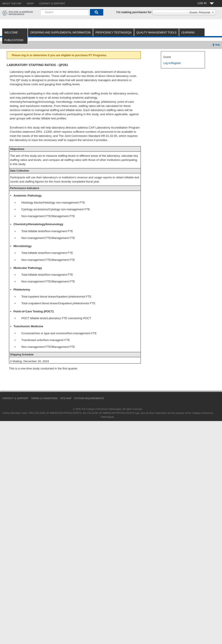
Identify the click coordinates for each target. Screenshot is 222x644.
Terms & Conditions (44, 398)
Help (216, 45)
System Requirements (89, 398)
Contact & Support (15, 398)
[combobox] (65, 12)
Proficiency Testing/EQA (114, 33)
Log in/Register (172, 63)
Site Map (66, 398)
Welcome (11, 33)
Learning (188, 33)
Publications (14, 40)
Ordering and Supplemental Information (60, 33)
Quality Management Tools (157, 33)
